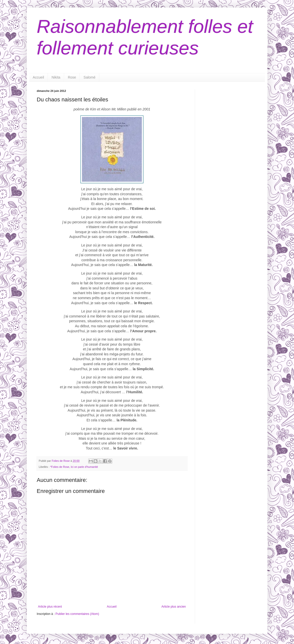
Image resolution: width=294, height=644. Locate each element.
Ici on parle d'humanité (84, 467)
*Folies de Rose (60, 467)
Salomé (89, 77)
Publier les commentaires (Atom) (77, 614)
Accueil (38, 77)
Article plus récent (50, 607)
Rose (72, 77)
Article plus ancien (174, 607)
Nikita (56, 77)
